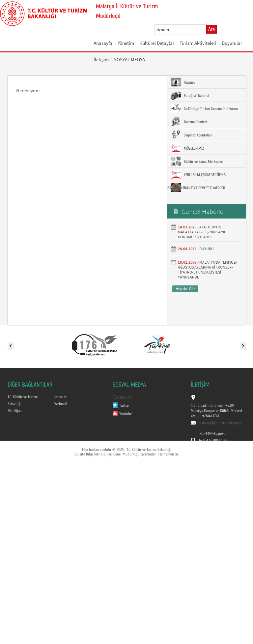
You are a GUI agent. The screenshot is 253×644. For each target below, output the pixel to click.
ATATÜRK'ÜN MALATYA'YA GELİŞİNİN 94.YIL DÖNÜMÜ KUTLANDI (202, 232)
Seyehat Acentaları (191, 135)
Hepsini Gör (185, 289)
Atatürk (183, 82)
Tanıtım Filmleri (189, 122)
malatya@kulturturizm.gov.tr (220, 423)
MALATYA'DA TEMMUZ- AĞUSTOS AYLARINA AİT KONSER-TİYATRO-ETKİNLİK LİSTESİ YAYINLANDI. (207, 270)
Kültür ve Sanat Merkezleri (197, 161)
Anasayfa (103, 43)
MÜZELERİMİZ (187, 148)
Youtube (126, 414)
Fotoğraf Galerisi (190, 95)
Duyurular (232, 43)
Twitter (125, 405)
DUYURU (207, 249)
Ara (211, 29)
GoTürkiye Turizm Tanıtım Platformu (204, 108)
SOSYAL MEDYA (129, 59)
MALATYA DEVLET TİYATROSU (198, 188)
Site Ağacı (15, 411)
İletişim (101, 59)
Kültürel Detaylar (157, 43)
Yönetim (126, 43)
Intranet (60, 397)
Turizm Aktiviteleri (198, 43)
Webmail (61, 404)
